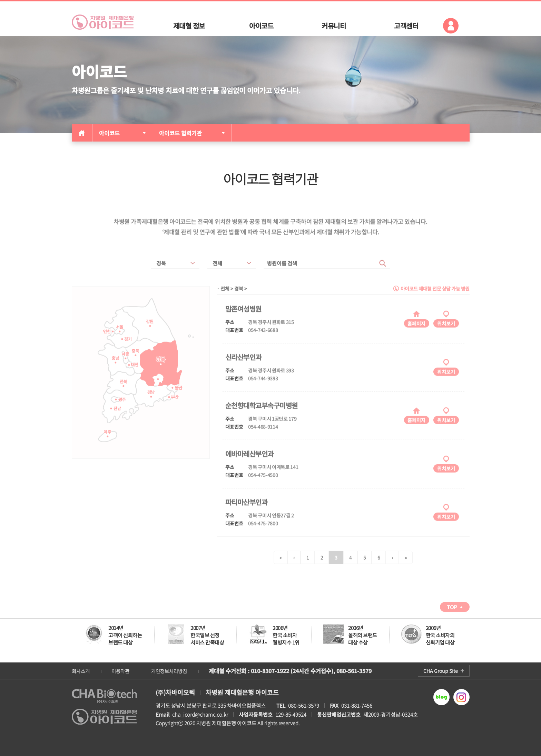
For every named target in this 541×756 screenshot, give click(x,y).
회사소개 (81, 671)
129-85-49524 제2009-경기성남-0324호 (328, 714)
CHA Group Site (441, 671)
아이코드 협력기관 (180, 133)
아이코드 (109, 133)
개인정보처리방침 (169, 671)
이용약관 (120, 671)
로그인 (451, 26)
